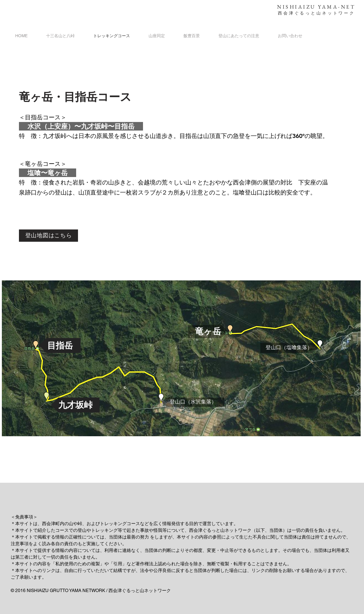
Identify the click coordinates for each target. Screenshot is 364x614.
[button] (60, 345)
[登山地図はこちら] (48, 236)
